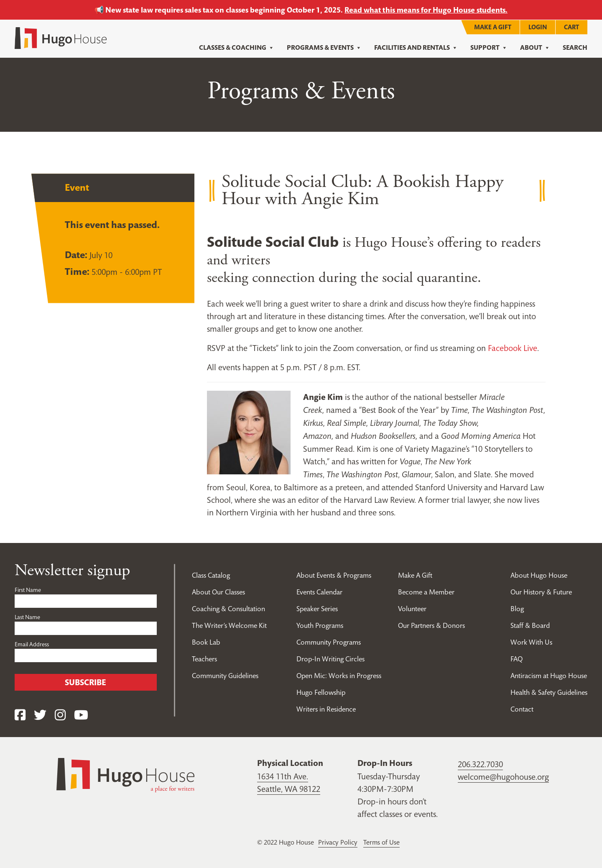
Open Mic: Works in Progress (339, 675)
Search (575, 47)
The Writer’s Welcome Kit (229, 625)
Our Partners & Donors (431, 625)
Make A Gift (493, 27)
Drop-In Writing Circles (330, 658)
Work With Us (531, 642)
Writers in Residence (326, 709)
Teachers (204, 658)
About (535, 48)
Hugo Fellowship (321, 692)
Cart (571, 27)
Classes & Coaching (237, 48)
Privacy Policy (338, 842)
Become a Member (426, 591)
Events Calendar (319, 591)
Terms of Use (381, 842)
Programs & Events (324, 48)
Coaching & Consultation (228, 608)
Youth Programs (320, 625)
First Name (28, 589)
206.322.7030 (480, 764)
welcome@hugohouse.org (503, 776)
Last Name (27, 617)
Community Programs (329, 642)
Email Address (32, 644)
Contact (522, 709)
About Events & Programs (334, 575)
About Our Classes (218, 591)
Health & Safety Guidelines (549, 692)
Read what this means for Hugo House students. (426, 10)
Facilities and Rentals (416, 48)
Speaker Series (317, 608)
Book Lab (206, 642)
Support (489, 48)
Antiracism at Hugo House (549, 675)
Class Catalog (211, 575)
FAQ (517, 658)
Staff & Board (530, 625)
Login (538, 27)
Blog (517, 608)
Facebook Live (513, 348)
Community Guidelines (225, 675)
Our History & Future (541, 591)
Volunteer (412, 608)
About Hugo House (539, 575)
